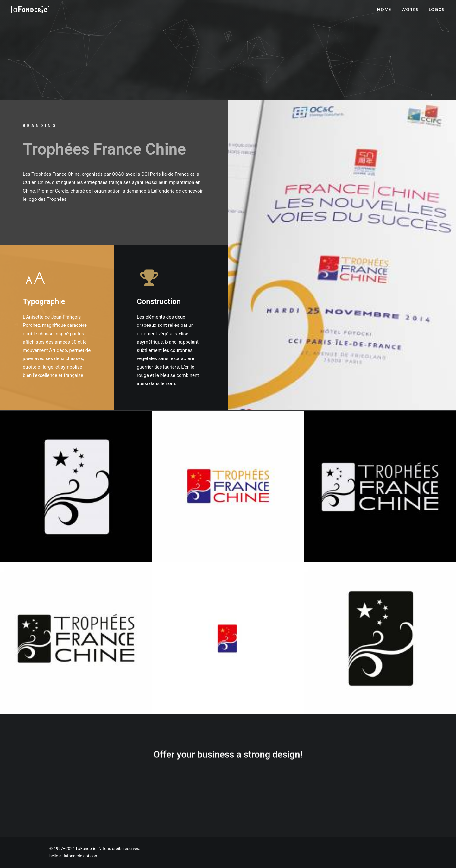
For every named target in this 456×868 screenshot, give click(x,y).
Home (384, 9)
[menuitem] (386, 10)
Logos (437, 9)
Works (410, 9)
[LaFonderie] (30, 10)
